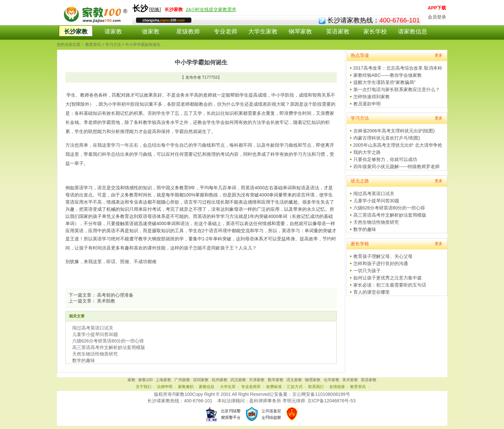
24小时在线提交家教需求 (211, 9)
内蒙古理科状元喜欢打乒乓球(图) (387, 138)
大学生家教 (263, 32)
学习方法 (113, 45)
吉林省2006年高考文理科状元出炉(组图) (394, 131)
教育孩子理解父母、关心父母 (383, 256)
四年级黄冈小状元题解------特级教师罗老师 (397, 167)
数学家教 (276, 380)
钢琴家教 (300, 32)
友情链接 (337, 387)
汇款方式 (295, 387)
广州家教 (182, 380)
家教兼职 (186, 387)
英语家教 (338, 32)
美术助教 (106, 301)
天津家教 (257, 380)
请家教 (113, 32)
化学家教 (332, 380)
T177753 (210, 77)
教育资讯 (93, 45)
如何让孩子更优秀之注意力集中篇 (388, 278)
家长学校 (375, 32)
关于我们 (143, 387)
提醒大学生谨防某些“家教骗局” (384, 82)
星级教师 (188, 32)
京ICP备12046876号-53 (332, 401)
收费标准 (274, 387)
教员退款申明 (367, 104)
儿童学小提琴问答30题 (95, 334)
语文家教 (294, 380)
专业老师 (225, 32)
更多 (439, 55)
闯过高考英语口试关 (93, 328)
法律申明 (165, 387)
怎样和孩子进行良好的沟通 (381, 263)
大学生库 (228, 387)
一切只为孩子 (367, 271)
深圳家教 (201, 380)
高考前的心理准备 (115, 295)
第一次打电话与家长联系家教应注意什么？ (397, 89)
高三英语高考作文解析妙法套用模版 (109, 347)
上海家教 (163, 380)
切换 (155, 9)
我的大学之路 (367, 152)
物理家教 (313, 380)
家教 (131, 380)
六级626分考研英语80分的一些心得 (108, 341)
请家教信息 (413, 32)
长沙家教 (76, 32)
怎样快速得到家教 (372, 97)
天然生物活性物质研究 (95, 354)
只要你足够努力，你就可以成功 (385, 159)
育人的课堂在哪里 (372, 292)
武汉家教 (238, 380)
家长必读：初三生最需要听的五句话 (390, 285)
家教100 (145, 380)
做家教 (151, 32)
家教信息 (207, 387)
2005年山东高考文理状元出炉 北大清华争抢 (398, 145)
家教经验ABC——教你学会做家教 (388, 75)
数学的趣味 (84, 360)
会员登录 (437, 17)
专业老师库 (251, 387)
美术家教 (350, 380)
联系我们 (316, 387)
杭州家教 (220, 380)
